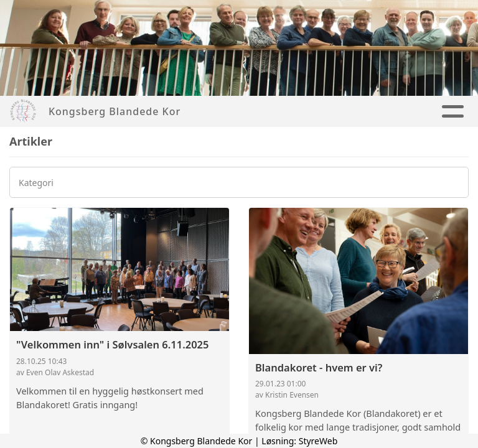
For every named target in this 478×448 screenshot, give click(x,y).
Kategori (36, 183)
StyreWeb (318, 441)
